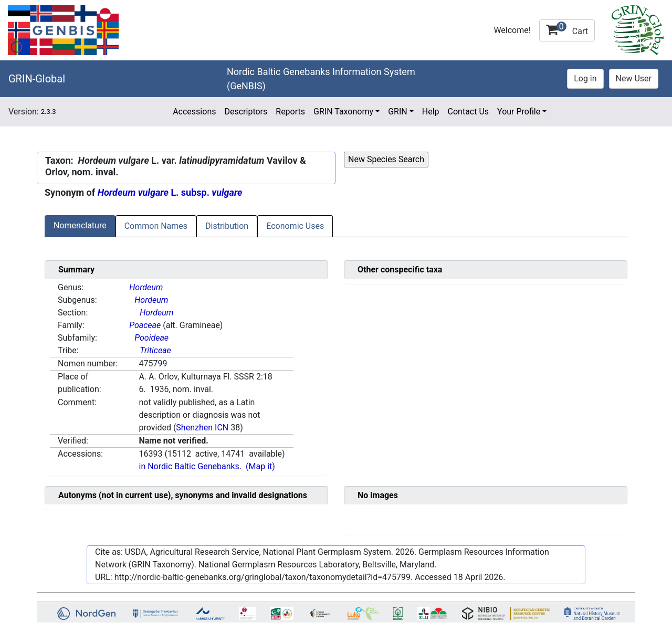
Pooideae (151, 338)
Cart (567, 29)
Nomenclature (80, 225)
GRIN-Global (37, 79)
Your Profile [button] (519, 112)
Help (431, 112)
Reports (290, 112)
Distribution (227, 226)
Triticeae (155, 350)
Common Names (156, 226)
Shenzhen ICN (202, 428)
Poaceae (145, 325)
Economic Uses (295, 226)
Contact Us (469, 112)
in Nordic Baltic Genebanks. (190, 466)
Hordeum (146, 287)
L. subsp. (170, 192)
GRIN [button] (398, 112)
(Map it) (260, 466)
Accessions (194, 112)
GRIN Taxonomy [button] (343, 112)
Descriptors (246, 112)
